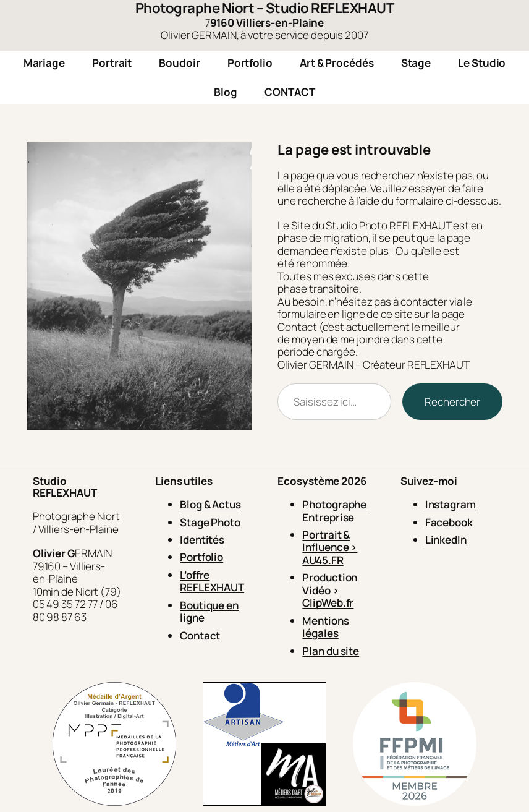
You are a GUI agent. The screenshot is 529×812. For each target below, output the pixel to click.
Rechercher (452, 402)
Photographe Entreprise (334, 511)
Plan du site (331, 651)
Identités (202, 540)
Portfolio (201, 557)
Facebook (449, 522)
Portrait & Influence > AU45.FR (330, 547)
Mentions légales (325, 627)
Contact (200, 635)
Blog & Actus (210, 504)
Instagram (451, 504)
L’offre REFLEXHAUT (212, 581)
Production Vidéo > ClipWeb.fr (330, 590)
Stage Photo (210, 522)
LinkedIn (446, 540)
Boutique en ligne (209, 611)
